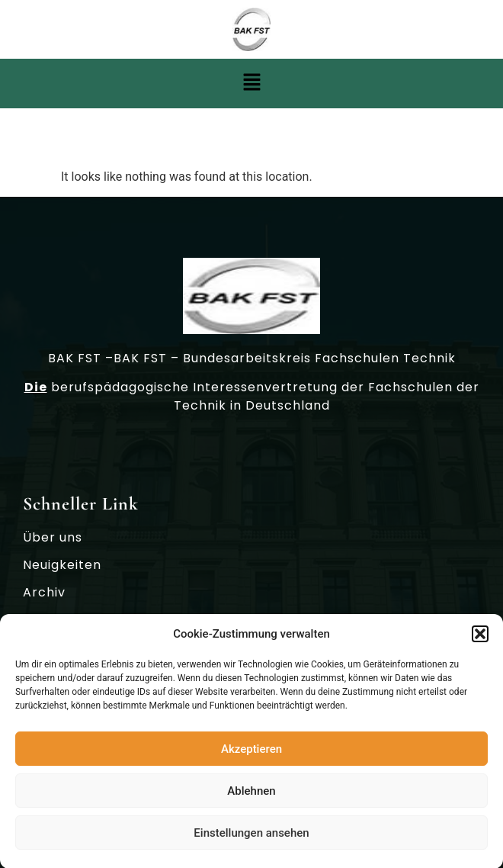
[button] (480, 638)
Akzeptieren (251, 752)
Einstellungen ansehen (251, 836)
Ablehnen (251, 794)
